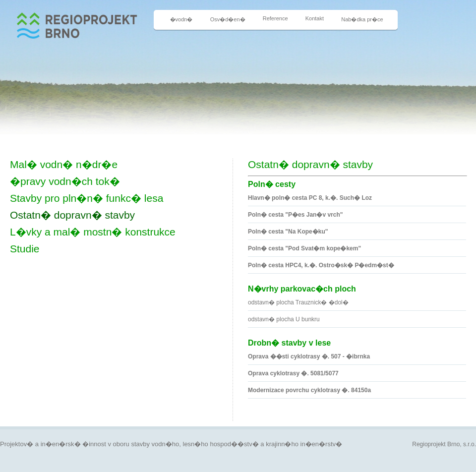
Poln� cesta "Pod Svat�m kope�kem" (304, 248)
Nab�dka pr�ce (362, 19)
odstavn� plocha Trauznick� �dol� (298, 302)
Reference (275, 18)
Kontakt (315, 18)
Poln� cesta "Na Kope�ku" (288, 232)
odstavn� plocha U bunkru (284, 319)
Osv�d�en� (228, 19)
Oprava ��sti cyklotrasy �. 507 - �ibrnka (309, 356)
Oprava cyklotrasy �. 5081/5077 (293, 373)
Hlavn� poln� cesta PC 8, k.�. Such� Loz (310, 198)
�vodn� (181, 19)
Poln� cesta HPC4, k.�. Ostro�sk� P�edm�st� (321, 265)
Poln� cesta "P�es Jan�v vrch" (295, 215)
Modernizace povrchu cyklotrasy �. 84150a (309, 390)
